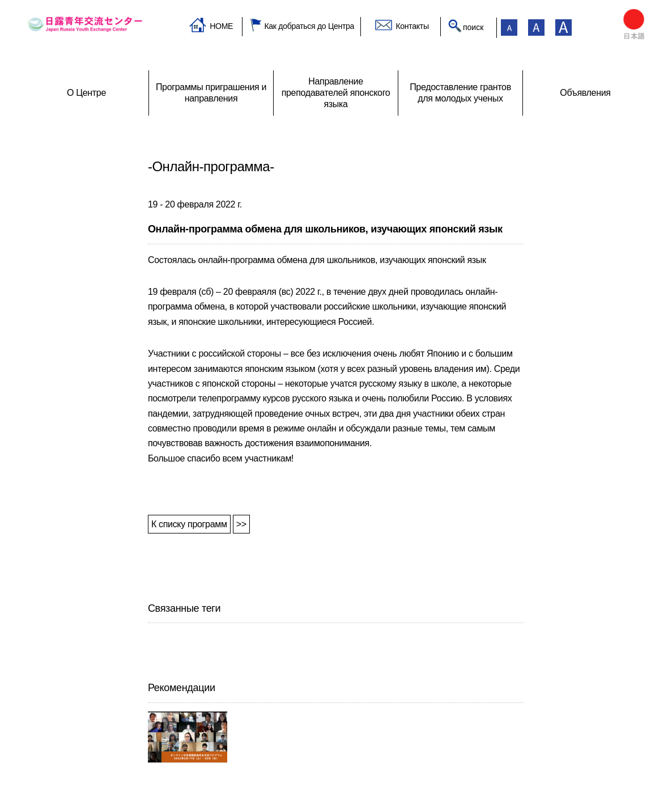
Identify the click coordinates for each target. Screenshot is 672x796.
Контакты (412, 26)
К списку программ (189, 524)
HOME (221, 26)
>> (241, 524)
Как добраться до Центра (309, 26)
